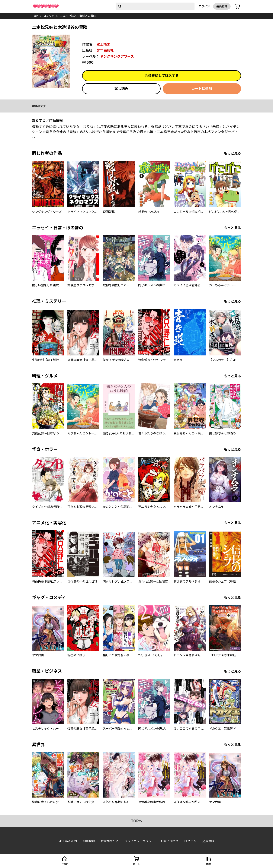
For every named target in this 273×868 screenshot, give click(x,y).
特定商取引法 (110, 841)
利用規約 (89, 841)
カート (136, 864)
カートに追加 (202, 89)
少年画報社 (105, 50)
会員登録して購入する (162, 76)
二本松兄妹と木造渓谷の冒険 (78, 16)
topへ (137, 821)
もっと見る (232, 153)
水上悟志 (103, 44)
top (35, 16)
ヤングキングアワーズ (117, 56)
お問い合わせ (169, 841)
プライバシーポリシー (139, 841)
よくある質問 (68, 841)
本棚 (208, 864)
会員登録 (222, 6)
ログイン (204, 6)
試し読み (121, 89)
